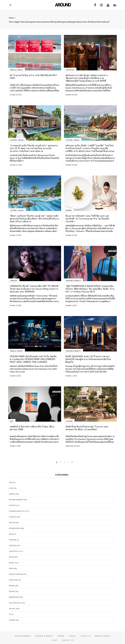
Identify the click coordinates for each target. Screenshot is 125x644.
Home (11, 18)
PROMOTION (14, 597)
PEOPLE (12, 586)
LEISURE (14, 140)
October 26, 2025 (16, 95)
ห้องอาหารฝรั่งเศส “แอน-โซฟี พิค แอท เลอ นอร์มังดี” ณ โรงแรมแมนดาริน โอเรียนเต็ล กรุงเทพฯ (87, 219)
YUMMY (12, 620)
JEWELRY (14, 281)
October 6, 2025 (15, 376)
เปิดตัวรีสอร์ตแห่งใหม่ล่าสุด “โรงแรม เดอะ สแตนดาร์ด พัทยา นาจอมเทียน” (87, 428)
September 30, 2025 (73, 446)
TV (10, 614)
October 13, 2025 (16, 305)
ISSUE (11, 534)
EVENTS (12, 505)
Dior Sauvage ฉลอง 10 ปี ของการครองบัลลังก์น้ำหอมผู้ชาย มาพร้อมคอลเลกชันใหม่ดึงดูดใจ (88, 359)
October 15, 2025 (71, 235)
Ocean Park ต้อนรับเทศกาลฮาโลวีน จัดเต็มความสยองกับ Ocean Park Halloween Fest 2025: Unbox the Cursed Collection (33, 359)
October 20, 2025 (71, 165)
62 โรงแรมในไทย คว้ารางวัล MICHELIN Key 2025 (33, 77)
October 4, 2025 (71, 376)
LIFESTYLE (70, 70)
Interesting (14, 528)
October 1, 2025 (15, 446)
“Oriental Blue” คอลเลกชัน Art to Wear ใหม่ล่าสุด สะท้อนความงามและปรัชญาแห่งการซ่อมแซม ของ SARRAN (34, 289)
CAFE (11, 488)
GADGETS (13, 517)
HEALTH (12, 523)
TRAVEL (21, 140)
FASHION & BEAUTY (73, 281)
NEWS (11, 568)
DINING (69, 210)
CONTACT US (67, 640)
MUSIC (12, 563)
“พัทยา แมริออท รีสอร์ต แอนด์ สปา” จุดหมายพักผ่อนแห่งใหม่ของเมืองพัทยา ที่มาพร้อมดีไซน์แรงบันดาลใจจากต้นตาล (34, 219)
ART (12, 421)
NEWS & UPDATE (17, 70)
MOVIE (12, 557)
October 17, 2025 (15, 235)
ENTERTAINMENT (16, 500)
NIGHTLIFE (13, 580)
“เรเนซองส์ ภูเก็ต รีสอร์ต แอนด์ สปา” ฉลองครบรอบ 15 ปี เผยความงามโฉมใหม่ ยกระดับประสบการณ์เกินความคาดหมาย (34, 148)
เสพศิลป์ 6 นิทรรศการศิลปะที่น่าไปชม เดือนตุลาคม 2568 (32, 428)
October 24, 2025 (16, 165)
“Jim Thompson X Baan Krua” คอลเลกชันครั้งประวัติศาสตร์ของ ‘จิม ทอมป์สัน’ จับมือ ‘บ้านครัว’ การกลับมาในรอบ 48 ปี (90, 289)
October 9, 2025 (71, 305)
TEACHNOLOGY (15, 603)
